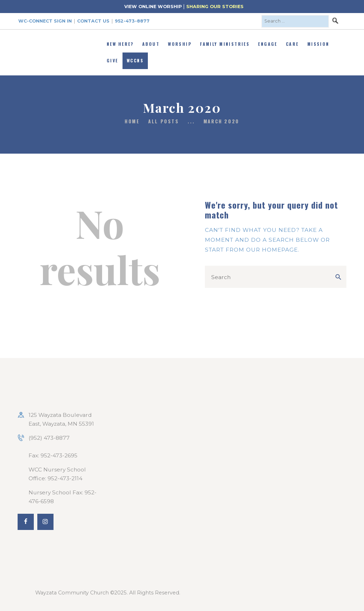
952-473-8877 (132, 21)
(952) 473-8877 (49, 438)
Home (132, 121)
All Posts (164, 121)
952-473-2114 (65, 478)
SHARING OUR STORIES (215, 7)
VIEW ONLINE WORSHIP (153, 7)
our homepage (272, 250)
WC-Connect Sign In (45, 21)
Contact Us (93, 21)
